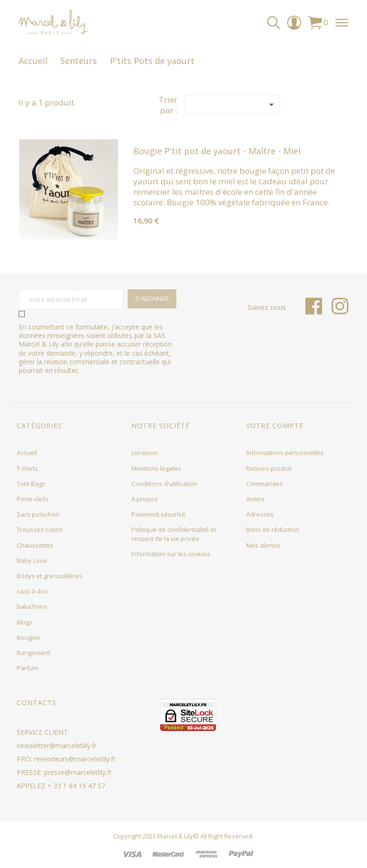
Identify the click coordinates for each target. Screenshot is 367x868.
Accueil (27, 453)
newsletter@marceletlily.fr (57, 746)
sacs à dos (32, 591)
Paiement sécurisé (158, 514)
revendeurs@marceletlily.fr (75, 759)
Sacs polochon (38, 514)
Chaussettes (35, 545)
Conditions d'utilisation (164, 484)
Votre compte (275, 426)
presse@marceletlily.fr (78, 772)
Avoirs (255, 499)
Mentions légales (156, 468)
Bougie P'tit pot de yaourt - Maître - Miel (217, 151)
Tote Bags (31, 484)
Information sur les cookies (171, 554)
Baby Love (32, 561)
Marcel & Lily (175, 836)
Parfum (27, 668)
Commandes (264, 484)
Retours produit (269, 468)
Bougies (28, 637)
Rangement (33, 653)
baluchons (32, 606)
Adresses (260, 514)
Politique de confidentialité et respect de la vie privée (174, 534)
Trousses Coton (40, 529)
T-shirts (27, 468)
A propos (145, 499)
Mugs (25, 622)
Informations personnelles (285, 453)
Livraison (145, 453)
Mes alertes (263, 545)
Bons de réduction (273, 529)
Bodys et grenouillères (49, 576)
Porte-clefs (32, 499)
